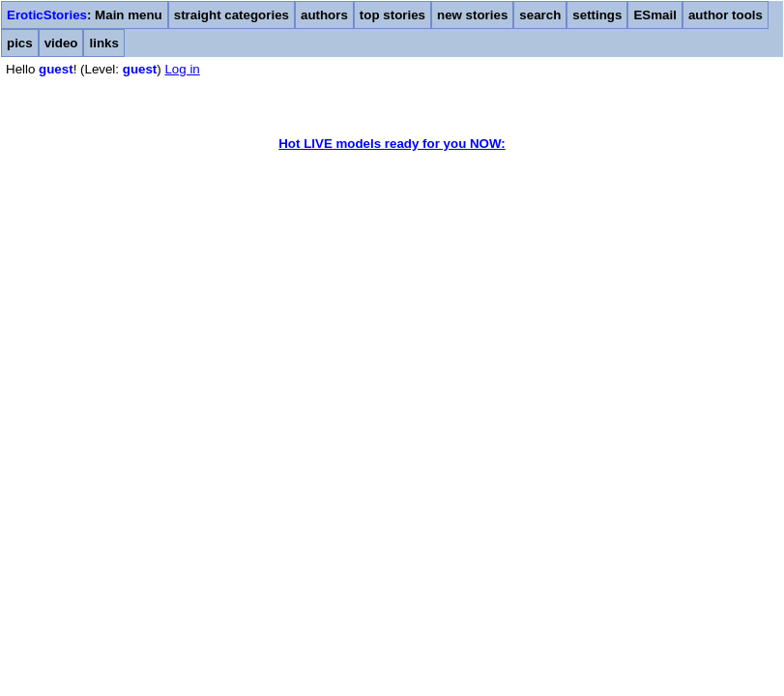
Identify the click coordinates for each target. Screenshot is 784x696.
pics (20, 43)
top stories (392, 15)
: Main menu (85, 15)
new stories (472, 15)
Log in (182, 69)
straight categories (232, 15)
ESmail (654, 15)
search (540, 15)
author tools (726, 15)
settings (597, 15)
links (103, 43)
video (61, 43)
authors (324, 15)
